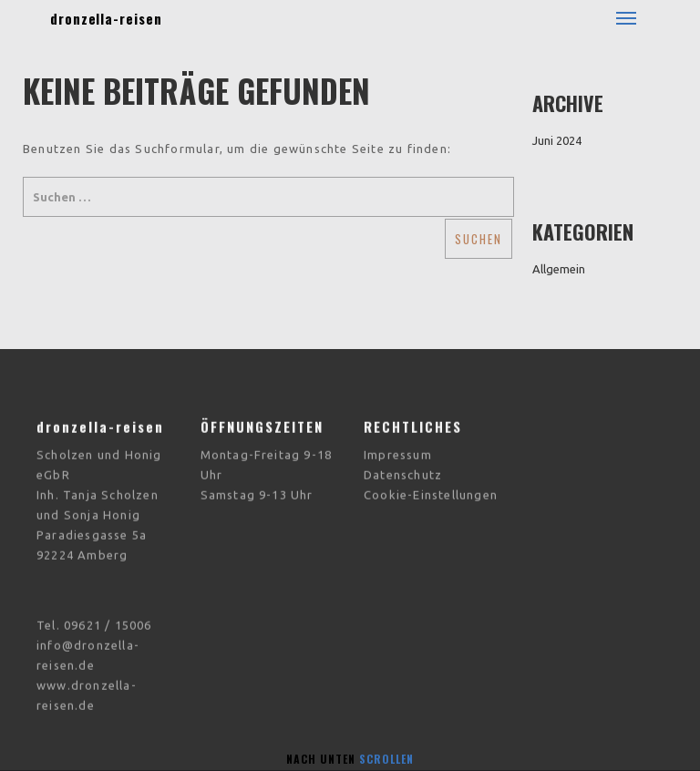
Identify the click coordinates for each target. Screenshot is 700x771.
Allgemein (559, 269)
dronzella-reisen (106, 18)
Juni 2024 (557, 140)
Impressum (398, 446)
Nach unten (350, 759)
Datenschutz (403, 466)
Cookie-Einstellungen (431, 486)
